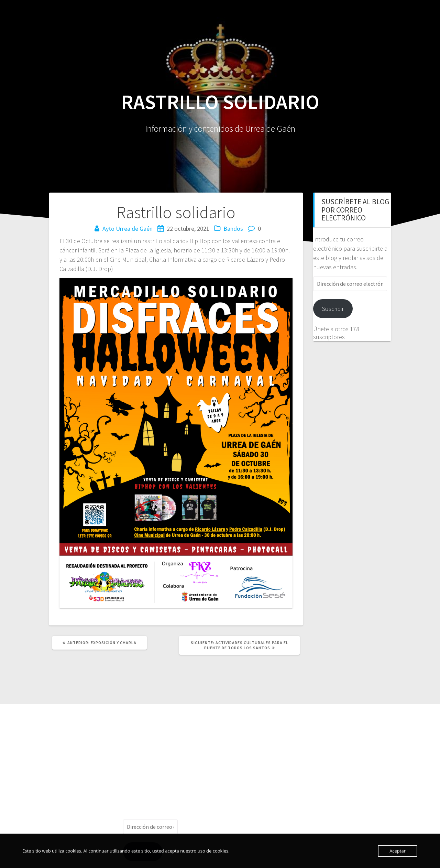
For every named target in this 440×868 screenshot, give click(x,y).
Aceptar (398, 851)
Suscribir (333, 309)
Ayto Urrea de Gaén (128, 229)
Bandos (233, 229)
